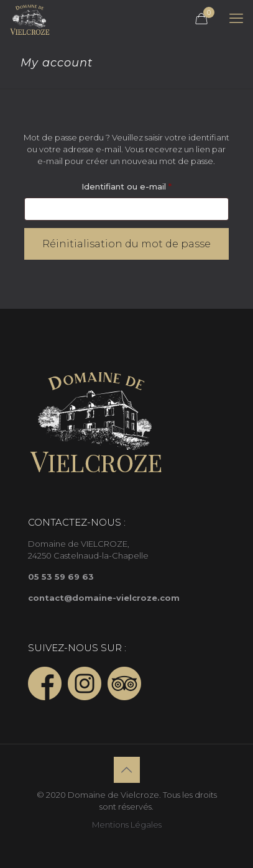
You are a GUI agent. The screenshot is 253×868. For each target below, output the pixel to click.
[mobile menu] (236, 19)
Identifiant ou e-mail (149, 185)
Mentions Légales (127, 825)
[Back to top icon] (127, 770)
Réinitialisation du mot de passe (126, 244)
